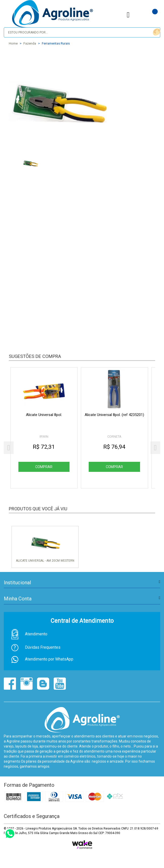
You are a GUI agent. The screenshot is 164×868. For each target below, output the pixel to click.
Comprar (44, 467)
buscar (156, 32)
